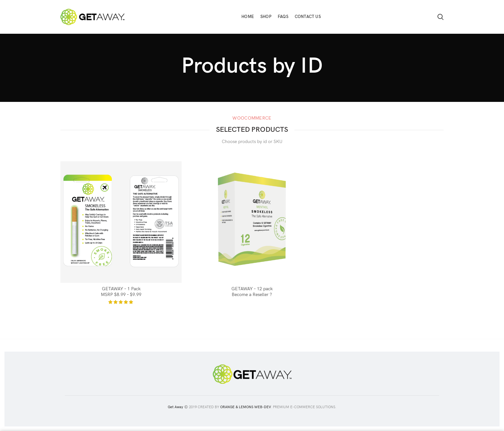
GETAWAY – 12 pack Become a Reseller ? (252, 292)
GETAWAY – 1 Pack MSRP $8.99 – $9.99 (121, 292)
